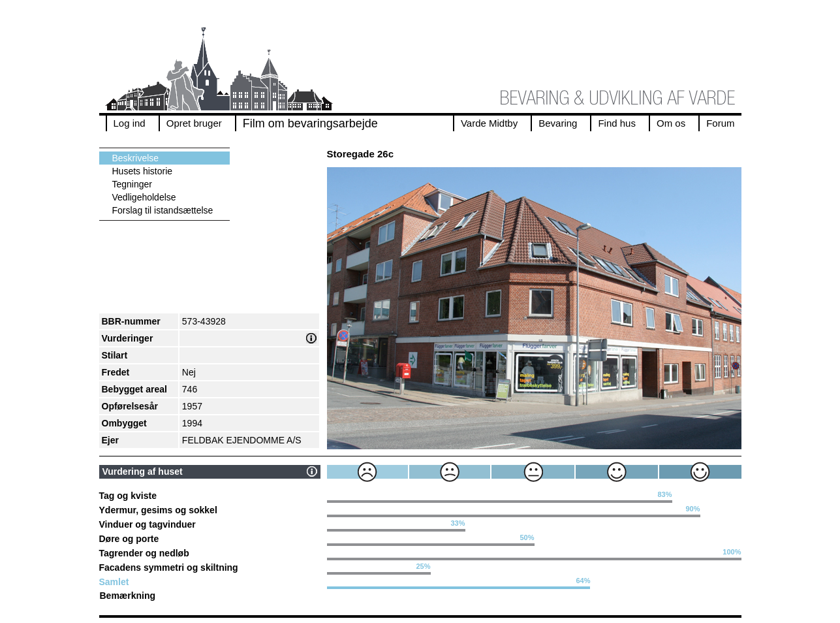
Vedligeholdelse (144, 197)
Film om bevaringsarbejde (310, 123)
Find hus (617, 123)
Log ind (130, 123)
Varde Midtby (489, 123)
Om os (671, 123)
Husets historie (143, 171)
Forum (720, 123)
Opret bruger (194, 123)
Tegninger (132, 184)
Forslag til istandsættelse (163, 210)
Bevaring (558, 123)
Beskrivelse (136, 158)
